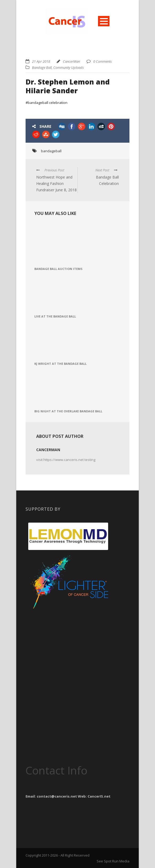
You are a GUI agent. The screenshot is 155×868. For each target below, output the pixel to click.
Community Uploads (69, 67)
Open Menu (104, 21)
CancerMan (71, 61)
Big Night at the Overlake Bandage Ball (68, 411)
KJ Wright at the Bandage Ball (60, 364)
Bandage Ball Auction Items (58, 269)
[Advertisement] (68, 645)
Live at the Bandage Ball (55, 316)
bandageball (51, 151)
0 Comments (103, 61)
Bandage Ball (42, 67)
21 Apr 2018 (41, 61)
